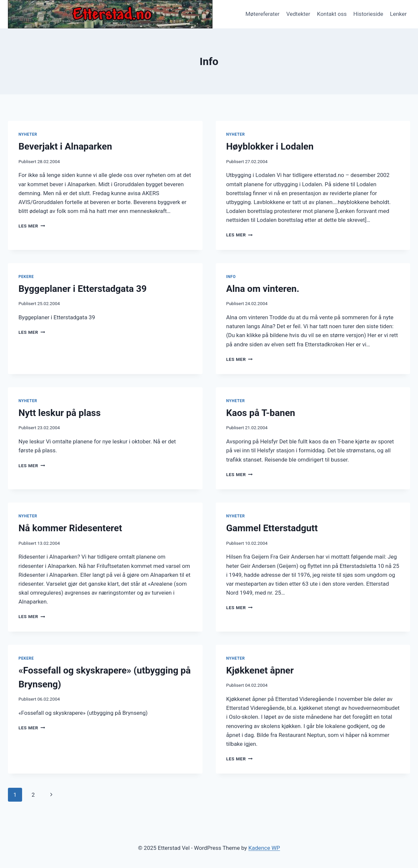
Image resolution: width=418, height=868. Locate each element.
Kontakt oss (332, 14)
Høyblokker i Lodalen (270, 146)
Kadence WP (264, 848)
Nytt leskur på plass (60, 413)
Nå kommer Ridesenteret (70, 528)
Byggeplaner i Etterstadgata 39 (83, 289)
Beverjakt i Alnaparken (65, 146)
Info (231, 277)
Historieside (368, 14)
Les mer (32, 226)
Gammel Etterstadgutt (272, 528)
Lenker (398, 14)
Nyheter (28, 134)
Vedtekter (298, 14)
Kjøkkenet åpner (260, 670)
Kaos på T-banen (261, 413)
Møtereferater (262, 14)
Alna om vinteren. (263, 289)
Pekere (26, 277)
